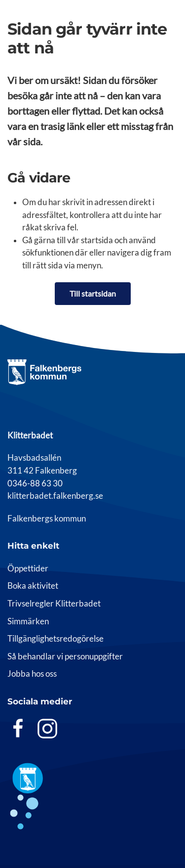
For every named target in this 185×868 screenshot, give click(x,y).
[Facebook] (18, 728)
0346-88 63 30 (35, 483)
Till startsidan (93, 293)
